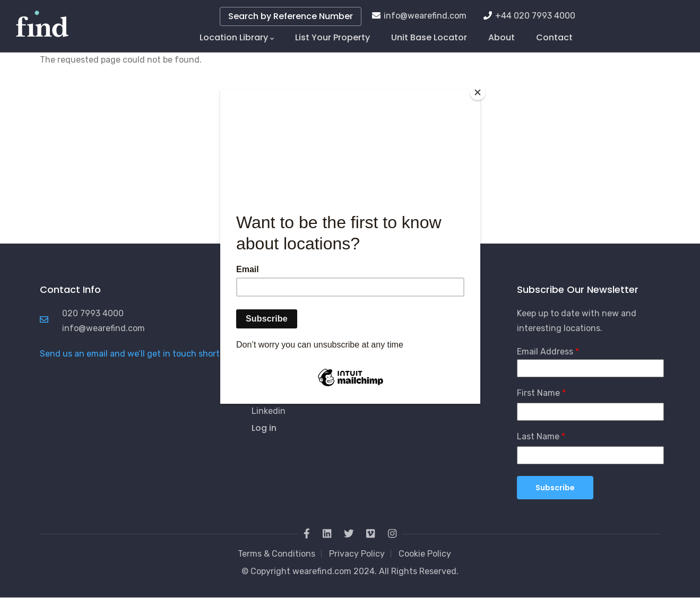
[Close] (478, 92)
